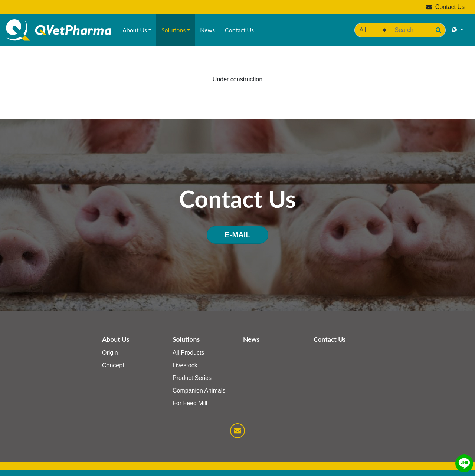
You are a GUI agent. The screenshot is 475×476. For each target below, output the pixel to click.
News (207, 30)
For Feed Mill (190, 403)
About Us (135, 30)
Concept (113, 365)
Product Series (192, 378)
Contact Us (445, 7)
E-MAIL (238, 235)
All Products (188, 353)
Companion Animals (199, 390)
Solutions (173, 30)
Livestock (185, 365)
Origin (110, 353)
